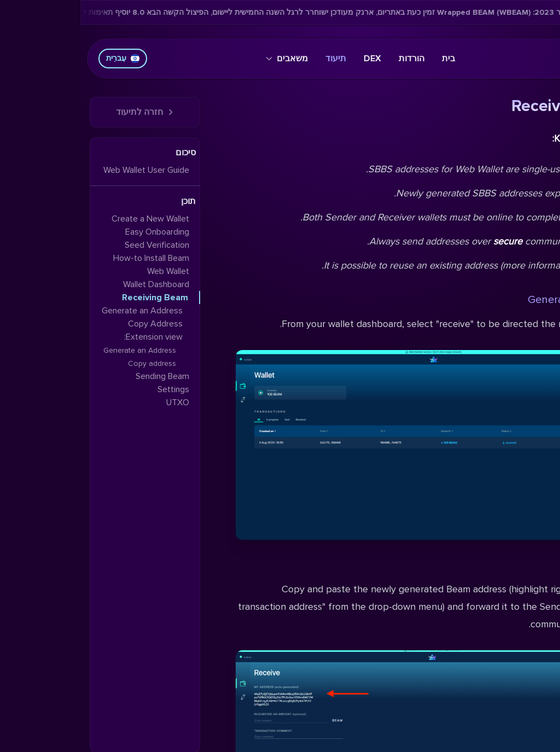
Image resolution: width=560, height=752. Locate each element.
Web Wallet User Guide (66, 170)
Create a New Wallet (70, 219)
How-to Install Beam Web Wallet (71, 265)
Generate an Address (499, 300)
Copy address (72, 363)
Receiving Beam (75, 298)
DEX (292, 59)
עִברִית (42, 58)
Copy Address (517, 566)
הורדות (331, 59)
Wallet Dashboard (76, 284)
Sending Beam (82, 376)
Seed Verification (77, 245)
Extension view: (73, 337)
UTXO (97, 403)
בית (368, 59)
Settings (93, 389)
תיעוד (255, 59)
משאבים (206, 59)
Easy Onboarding (77, 232)
